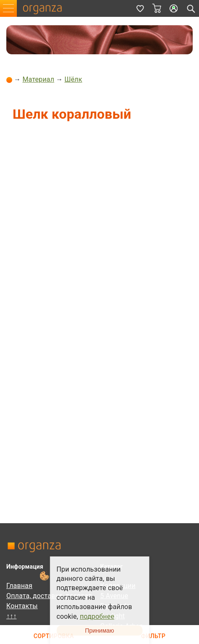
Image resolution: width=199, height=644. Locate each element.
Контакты (22, 606)
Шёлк (73, 79)
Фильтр (153, 636)
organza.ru (46, 8)
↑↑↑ (11, 616)
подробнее (97, 616)
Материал (38, 79)
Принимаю (99, 631)
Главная (19, 586)
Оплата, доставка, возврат (49, 596)
